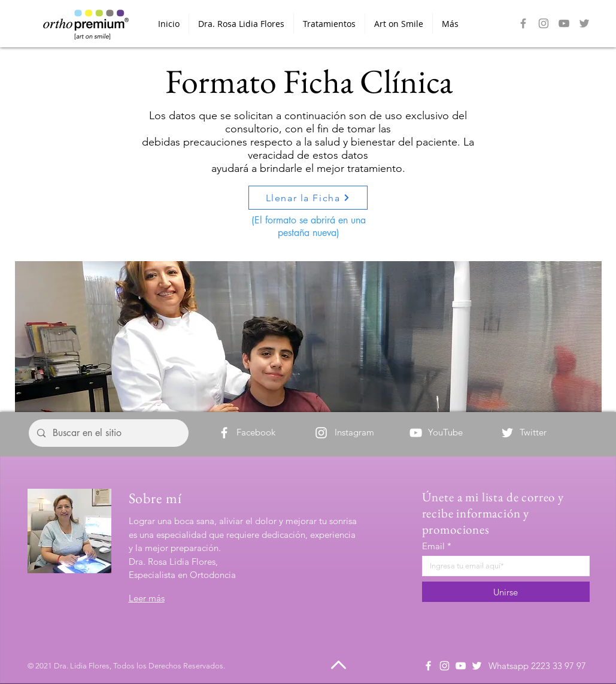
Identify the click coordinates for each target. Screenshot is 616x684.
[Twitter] (507, 433)
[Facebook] (523, 23)
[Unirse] (506, 592)
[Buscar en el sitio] (108, 433)
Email (433, 546)
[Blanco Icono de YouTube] (461, 666)
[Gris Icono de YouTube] (564, 23)
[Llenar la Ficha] (308, 198)
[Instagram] (544, 23)
